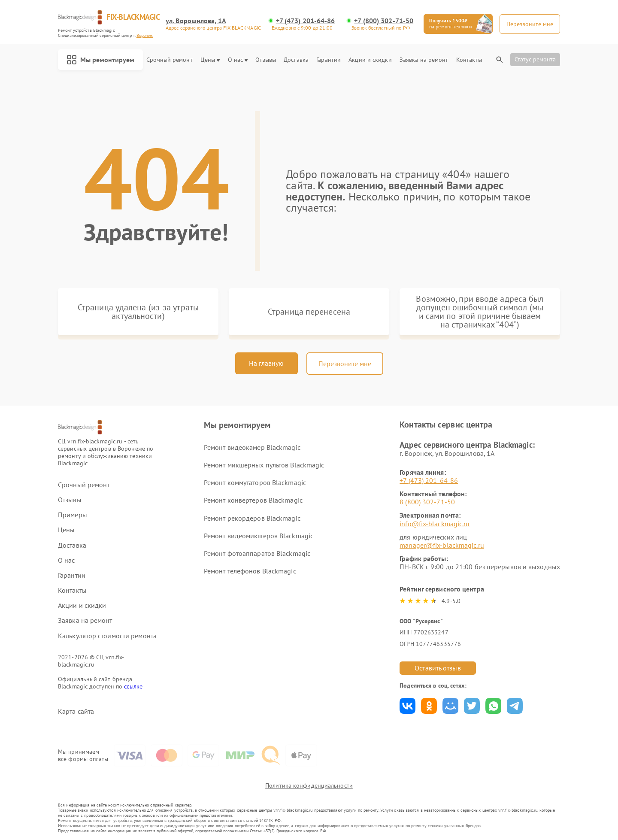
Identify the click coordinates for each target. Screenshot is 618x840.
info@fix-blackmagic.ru (435, 524)
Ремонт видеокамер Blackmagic (252, 447)
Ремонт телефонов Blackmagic (250, 571)
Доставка (296, 60)
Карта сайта (76, 711)
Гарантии (329, 60)
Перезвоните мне (345, 364)
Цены (210, 60)
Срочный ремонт (169, 60)
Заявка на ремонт (424, 60)
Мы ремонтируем (100, 60)
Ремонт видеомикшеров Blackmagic (259, 536)
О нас (238, 60)
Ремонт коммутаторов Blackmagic (255, 482)
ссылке (133, 686)
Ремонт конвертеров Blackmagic (253, 500)
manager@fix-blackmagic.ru (442, 545)
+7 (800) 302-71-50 (384, 21)
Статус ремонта (535, 59)
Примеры (73, 515)
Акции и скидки (370, 60)
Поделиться (407, 706)
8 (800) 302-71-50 (427, 502)
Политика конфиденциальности (309, 785)
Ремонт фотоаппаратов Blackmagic (257, 553)
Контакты (469, 60)
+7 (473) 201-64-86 (306, 21)
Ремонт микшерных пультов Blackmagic (264, 465)
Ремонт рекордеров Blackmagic (252, 518)
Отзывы (266, 60)
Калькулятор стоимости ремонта (107, 636)
